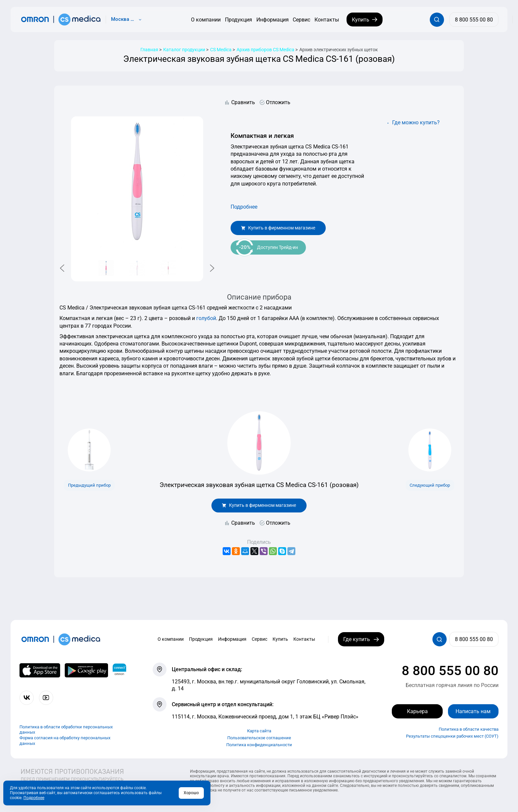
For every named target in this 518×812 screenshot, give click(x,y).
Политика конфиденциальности (259, 745)
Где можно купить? (416, 122)
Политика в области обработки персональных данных (66, 730)
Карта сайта (259, 731)
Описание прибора (259, 297)
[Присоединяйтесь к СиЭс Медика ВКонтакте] (27, 698)
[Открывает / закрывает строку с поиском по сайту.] (437, 20)
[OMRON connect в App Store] (40, 670)
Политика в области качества (469, 729)
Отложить (278, 102)
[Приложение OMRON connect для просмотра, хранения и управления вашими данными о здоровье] (119, 670)
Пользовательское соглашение (259, 738)
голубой (206, 318)
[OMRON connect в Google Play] (86, 670)
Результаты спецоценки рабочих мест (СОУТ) (452, 736)
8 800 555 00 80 (450, 671)
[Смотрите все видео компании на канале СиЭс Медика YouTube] (46, 698)
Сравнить (243, 102)
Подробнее (244, 207)
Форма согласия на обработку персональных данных (65, 741)
